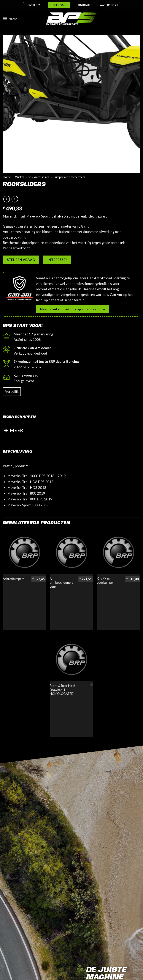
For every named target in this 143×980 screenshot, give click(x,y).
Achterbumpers (14, 579)
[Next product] (7, 199)
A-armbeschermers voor (62, 583)
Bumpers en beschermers (69, 177)
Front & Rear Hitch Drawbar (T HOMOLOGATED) (63, 690)
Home (7, 177)
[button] (10, 19)
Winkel (20, 177)
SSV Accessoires (39, 177)
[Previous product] (15, 199)
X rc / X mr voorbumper (105, 581)
